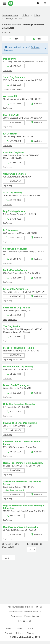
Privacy (19, 633)
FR (45, 3)
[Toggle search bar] (38, 3)
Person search (17, 616)
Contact (8, 633)
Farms (5, 320)
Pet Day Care (18, 360)
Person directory (32, 616)
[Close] (45, 48)
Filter (13, 38)
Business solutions (34, 607)
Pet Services (7, 89)
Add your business (16, 607)
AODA (31, 629)
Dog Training (7, 70)
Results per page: (35, 544)
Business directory (32, 612)
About (8, 629)
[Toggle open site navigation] (5, 3)
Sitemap (31, 633)
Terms (19, 629)
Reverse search (25, 621)
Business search (16, 612)
